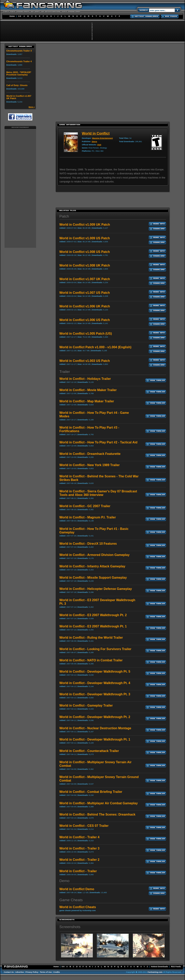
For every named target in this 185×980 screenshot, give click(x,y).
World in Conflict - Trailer (78, 871)
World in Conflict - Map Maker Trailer (87, 401)
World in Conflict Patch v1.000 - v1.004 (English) (95, 347)
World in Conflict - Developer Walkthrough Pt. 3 (95, 694)
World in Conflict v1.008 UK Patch (85, 265)
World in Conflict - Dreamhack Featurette (90, 454)
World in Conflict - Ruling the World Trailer (91, 638)
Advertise (20, 972)
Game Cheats (71, 900)
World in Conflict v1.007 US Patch (85, 293)
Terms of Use (46, 972)
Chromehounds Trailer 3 (19, 51)
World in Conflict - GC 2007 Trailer (85, 506)
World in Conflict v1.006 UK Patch (85, 306)
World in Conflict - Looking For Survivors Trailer (95, 649)
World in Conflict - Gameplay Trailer (86, 705)
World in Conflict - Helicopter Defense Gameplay (96, 589)
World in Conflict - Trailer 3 (79, 848)
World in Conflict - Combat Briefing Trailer (91, 792)
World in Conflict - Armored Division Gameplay (94, 555)
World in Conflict (96, 133)
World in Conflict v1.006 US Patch (85, 320)
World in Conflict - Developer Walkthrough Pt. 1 (95, 739)
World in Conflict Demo (77, 889)
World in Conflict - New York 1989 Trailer (90, 465)
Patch (64, 216)
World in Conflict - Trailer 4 (79, 837)
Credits (57, 972)
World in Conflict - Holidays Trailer (85, 379)
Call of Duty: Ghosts (17, 85)
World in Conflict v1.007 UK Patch (85, 279)
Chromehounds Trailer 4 (19, 61)
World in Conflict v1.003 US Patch (85, 361)
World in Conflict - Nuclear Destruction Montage (95, 728)
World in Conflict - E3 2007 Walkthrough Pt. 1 (93, 626)
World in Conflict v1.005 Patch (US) (86, 334)
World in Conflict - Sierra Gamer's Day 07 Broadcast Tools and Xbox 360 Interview (98, 493)
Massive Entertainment (102, 138)
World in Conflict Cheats (78, 907)
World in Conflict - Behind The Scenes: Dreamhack (97, 814)
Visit (99, 145)
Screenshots (70, 927)
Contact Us (9, 972)
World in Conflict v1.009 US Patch (85, 238)
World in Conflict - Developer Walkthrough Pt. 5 (95, 672)
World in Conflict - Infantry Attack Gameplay (92, 566)
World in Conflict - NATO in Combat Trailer (91, 660)
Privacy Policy (32, 972)
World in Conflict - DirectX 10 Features (88, 544)
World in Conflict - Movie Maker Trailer (88, 390)
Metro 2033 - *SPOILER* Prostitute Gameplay (19, 73)
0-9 (20, 16)
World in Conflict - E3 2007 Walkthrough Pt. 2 (93, 615)
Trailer (65, 372)
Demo (64, 881)
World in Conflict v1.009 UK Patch (85, 225)
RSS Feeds (176, 966)
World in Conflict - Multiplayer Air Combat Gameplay (99, 803)
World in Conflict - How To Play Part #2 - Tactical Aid (98, 442)
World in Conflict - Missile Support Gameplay (93, 578)
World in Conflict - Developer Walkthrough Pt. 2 (95, 717)
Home (12, 16)
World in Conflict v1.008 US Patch (85, 252)
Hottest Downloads (159, 966)
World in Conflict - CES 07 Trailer (84, 826)
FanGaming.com (155, 972)
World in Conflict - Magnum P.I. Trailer (88, 517)
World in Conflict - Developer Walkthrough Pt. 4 (95, 683)
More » (32, 107)
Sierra (94, 141)
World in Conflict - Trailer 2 (79, 860)
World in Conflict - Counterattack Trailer (89, 751)
